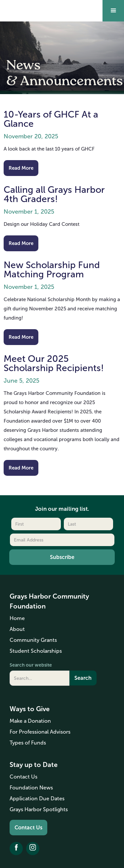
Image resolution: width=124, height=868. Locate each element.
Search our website (31, 665)
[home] (29, 6)
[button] (113, 11)
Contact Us (28, 828)
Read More (21, 168)
